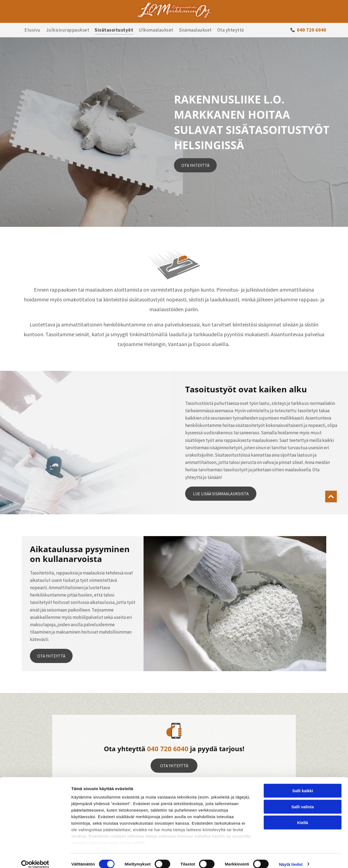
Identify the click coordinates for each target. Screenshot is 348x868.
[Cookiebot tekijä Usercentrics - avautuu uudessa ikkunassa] (35, 857)
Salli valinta (303, 800)
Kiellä (303, 816)
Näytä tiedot (291, 857)
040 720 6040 (168, 749)
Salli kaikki (303, 784)
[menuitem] (32, 30)
